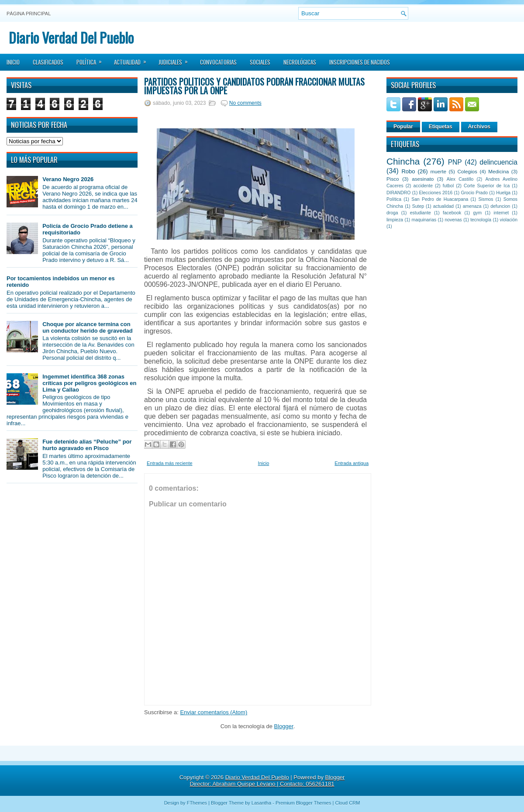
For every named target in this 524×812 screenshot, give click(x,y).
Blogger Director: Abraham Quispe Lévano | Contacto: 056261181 (267, 781)
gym (478, 213)
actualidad (443, 206)
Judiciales (176, 59)
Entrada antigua (352, 463)
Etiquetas (441, 127)
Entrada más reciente (170, 463)
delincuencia (498, 162)
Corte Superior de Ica (487, 186)
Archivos (479, 127)
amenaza (472, 206)
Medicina (498, 171)
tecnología (481, 220)
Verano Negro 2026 (68, 179)
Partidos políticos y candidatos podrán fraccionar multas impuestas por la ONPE (254, 86)
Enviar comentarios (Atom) (214, 712)
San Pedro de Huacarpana (440, 199)
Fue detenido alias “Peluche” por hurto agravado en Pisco (87, 445)
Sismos (486, 199)
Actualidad (133, 59)
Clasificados (48, 62)
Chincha (403, 161)
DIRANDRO (398, 193)
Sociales (260, 62)
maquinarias (424, 220)
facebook (452, 213)
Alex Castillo (460, 179)
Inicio (13, 62)
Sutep (418, 206)
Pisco (393, 179)
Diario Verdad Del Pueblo (71, 37)
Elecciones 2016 (436, 193)
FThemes (197, 803)
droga (392, 213)
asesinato (423, 179)
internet (501, 213)
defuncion (500, 206)
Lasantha (261, 803)
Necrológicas (300, 62)
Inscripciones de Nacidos (360, 62)
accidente (423, 186)
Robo (408, 171)
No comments (245, 103)
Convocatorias (218, 62)
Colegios (467, 171)
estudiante (421, 213)
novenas (453, 220)
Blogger (284, 726)
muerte (438, 171)
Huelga (503, 193)
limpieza (395, 220)
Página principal (29, 14)
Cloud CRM (347, 803)
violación (509, 220)
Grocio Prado (474, 193)
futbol (448, 186)
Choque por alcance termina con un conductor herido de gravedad (88, 327)
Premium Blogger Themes (303, 803)
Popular (403, 127)
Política (92, 59)
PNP (455, 162)
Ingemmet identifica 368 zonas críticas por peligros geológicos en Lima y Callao (89, 383)
